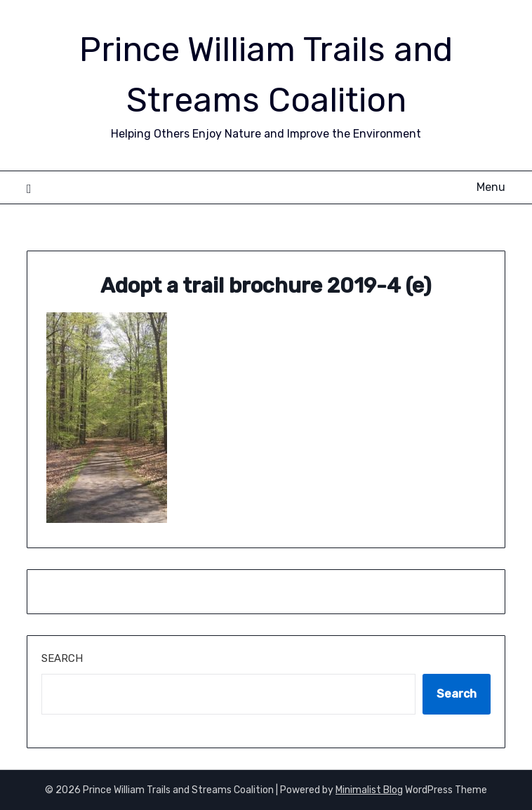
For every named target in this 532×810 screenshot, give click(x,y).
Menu (491, 187)
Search (62, 658)
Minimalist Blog (369, 790)
